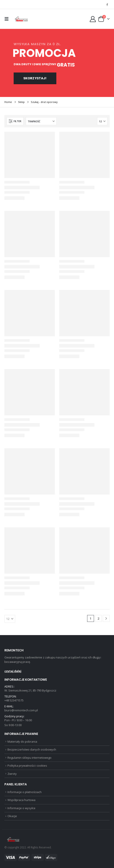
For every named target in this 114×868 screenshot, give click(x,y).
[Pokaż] (102, 121)
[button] (8, 19)
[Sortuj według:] (41, 121)
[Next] (106, 618)
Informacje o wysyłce (21, 808)
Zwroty (12, 774)
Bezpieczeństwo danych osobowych (32, 749)
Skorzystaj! (35, 78)
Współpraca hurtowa (21, 800)
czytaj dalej (13, 671)
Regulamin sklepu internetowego (29, 758)
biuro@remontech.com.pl (21, 710)
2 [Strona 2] (98, 618)
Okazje (12, 816)
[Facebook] (107, 4)
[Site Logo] (21, 19)
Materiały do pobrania (22, 742)
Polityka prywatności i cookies (27, 766)
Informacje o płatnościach (25, 792)
